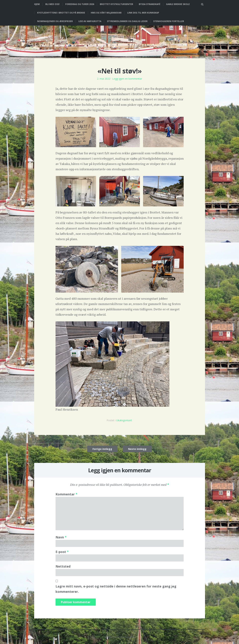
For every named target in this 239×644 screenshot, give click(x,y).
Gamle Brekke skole (178, 4)
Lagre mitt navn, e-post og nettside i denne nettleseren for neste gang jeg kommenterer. (116, 589)
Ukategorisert (124, 420)
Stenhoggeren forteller (169, 21)
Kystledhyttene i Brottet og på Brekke (61, 13)
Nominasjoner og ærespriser (55, 21)
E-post (62, 552)
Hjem (37, 4)
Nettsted (63, 566)
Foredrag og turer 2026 (80, 4)
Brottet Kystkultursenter (116, 4)
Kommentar (66, 494)
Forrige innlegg (102, 449)
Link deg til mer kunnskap (143, 13)
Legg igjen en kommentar (127, 79)
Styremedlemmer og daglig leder (127, 21)
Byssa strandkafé (150, 4)
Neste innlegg (137, 449)
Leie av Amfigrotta (90, 21)
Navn (61, 537)
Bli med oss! (52, 4)
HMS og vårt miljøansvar (106, 13)
